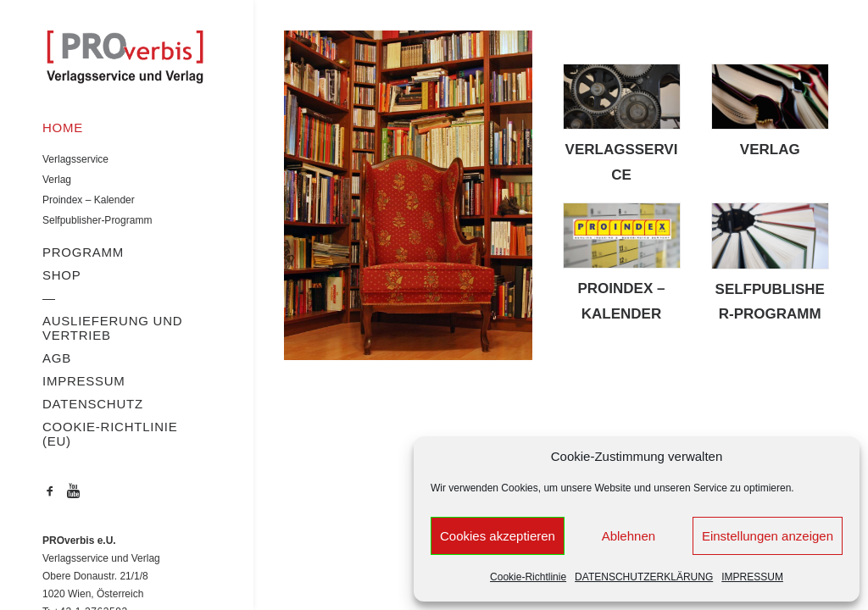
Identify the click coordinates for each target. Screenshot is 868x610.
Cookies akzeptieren (498, 536)
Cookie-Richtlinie (528, 577)
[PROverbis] (125, 58)
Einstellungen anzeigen (768, 536)
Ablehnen (629, 536)
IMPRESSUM (752, 577)
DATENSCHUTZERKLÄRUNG (644, 577)
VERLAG (770, 150)
